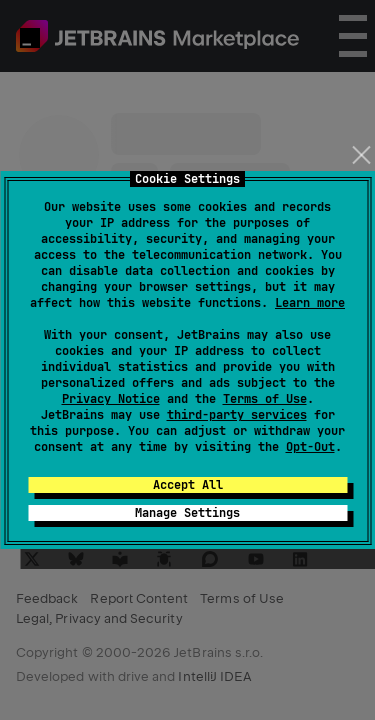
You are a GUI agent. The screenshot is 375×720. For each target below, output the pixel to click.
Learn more (310, 303)
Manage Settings (187, 513)
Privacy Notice (111, 399)
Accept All (188, 485)
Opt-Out (310, 447)
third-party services (237, 415)
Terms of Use (265, 399)
